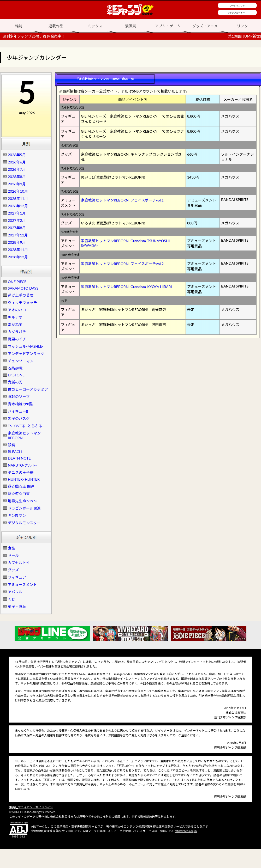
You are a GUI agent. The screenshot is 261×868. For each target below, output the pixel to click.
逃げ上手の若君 (21, 295)
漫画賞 (130, 26)
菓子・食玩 (17, 606)
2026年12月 (18, 206)
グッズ (13, 570)
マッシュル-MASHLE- (26, 346)
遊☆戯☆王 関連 (21, 486)
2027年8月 (17, 228)
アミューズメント (22, 585)
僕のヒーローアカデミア (28, 389)
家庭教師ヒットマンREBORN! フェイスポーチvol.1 (122, 200)
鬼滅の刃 (15, 382)
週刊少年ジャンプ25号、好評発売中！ (34, 36)
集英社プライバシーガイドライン (31, 807)
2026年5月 (17, 155)
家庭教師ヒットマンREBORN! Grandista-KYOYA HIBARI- (127, 287)
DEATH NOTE (19, 458)
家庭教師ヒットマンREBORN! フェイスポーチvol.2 (122, 264)
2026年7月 (17, 169)
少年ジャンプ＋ (237, 6)
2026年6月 (17, 162)
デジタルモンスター (24, 523)
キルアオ (15, 317)
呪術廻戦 (15, 368)
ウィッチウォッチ (22, 302)
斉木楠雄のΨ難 (20, 404)
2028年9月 (17, 242)
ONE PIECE (17, 282)
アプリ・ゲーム (168, 26)
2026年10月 (18, 191)
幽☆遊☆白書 (19, 494)
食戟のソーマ (19, 397)
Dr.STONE (16, 375)
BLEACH (15, 452)
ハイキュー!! (18, 411)
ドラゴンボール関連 (24, 508)
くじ (11, 599)
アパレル (15, 592)
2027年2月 (17, 220)
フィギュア (17, 577)
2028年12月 (18, 257)
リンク (242, 26)
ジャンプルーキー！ (237, 13)
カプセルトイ (19, 563)
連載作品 (56, 26)
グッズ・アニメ (205, 26)
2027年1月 (17, 213)
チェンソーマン (21, 361)
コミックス (93, 26)
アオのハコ (17, 310)
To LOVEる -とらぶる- (26, 426)
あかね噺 (15, 324)
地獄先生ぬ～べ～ (22, 501)
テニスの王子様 (21, 472)
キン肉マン (17, 515)
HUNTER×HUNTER (24, 479)
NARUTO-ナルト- (22, 465)
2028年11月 (18, 250)
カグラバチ (17, 332)
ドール (13, 555)
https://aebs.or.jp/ (186, 831)
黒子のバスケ (19, 418)
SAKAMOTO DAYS (23, 288)
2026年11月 (18, 198)
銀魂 (11, 445)
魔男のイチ (17, 339)
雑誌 (19, 26)
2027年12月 (18, 235)
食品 (11, 548)
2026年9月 (17, 184)
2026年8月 (17, 177)
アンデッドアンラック (26, 354)
